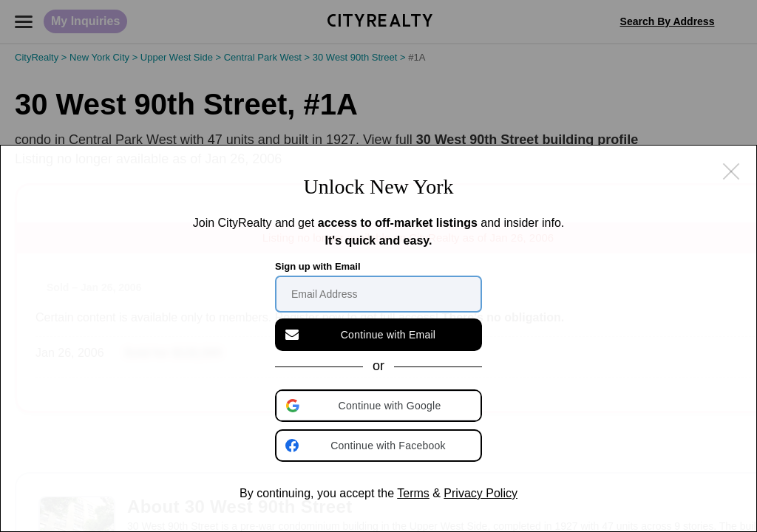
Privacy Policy (481, 493)
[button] (380, 406)
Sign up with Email (318, 266)
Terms (413, 493)
